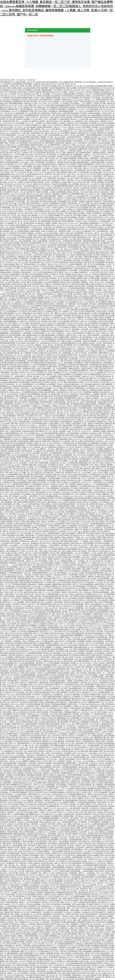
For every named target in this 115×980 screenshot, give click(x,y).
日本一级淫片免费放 (84, 160)
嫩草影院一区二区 (38, 215)
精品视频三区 (29, 533)
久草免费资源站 (14, 151)
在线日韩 (48, 194)
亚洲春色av (63, 390)
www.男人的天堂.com (7, 123)
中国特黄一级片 (92, 190)
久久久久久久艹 (87, 431)
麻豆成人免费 (103, 812)
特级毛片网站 (99, 871)
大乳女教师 (103, 257)
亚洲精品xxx (84, 494)
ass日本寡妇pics (22, 351)
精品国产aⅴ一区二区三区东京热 (27, 614)
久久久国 (54, 738)
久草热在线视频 (62, 172)
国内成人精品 (68, 661)
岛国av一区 (70, 908)
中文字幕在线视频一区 (40, 333)
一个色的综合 (69, 791)
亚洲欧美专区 (72, 785)
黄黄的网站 (92, 673)
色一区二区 (61, 963)
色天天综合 (83, 834)
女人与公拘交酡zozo (89, 761)
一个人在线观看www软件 (68, 176)
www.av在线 (99, 582)
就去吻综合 (74, 394)
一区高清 (72, 787)
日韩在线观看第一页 (68, 349)
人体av (55, 569)
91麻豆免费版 (102, 402)
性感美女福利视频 (39, 590)
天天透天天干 (25, 926)
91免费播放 (60, 335)
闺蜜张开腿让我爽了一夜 (39, 145)
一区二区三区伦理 (38, 355)
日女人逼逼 (24, 500)
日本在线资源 (24, 739)
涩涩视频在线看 (80, 170)
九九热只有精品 (21, 480)
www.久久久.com (83, 109)
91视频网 (14, 459)
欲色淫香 (71, 388)
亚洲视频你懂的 (60, 139)
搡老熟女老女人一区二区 (53, 500)
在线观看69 (8, 641)
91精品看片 (39, 178)
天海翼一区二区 (54, 561)
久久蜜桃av (64, 92)
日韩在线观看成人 (99, 641)
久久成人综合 (29, 345)
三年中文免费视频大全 (42, 467)
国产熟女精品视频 (79, 586)
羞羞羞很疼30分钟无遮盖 (68, 408)
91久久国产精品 (66, 441)
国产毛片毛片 (77, 125)
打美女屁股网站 (25, 406)
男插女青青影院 (21, 869)
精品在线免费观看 (25, 241)
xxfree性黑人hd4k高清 (69, 565)
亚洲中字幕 (28, 420)
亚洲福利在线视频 (79, 757)
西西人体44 (95, 325)
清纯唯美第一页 (41, 663)
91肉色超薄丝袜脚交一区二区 (103, 714)
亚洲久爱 (64, 170)
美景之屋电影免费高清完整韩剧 (18, 367)
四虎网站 (55, 223)
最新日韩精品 (83, 475)
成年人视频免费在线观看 (11, 353)
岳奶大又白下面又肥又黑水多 (34, 284)
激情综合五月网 (50, 412)
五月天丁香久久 (65, 671)
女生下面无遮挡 (13, 394)
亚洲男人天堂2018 (42, 879)
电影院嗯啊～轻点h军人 (76, 820)
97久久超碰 (60, 484)
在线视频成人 (59, 694)
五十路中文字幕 (16, 90)
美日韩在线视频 (73, 245)
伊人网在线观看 (77, 374)
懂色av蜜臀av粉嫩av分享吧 (85, 284)
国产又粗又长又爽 (32, 155)
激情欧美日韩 (100, 298)
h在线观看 (67, 316)
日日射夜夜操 (71, 378)
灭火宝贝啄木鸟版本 (71, 410)
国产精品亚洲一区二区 (102, 131)
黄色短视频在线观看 (63, 755)
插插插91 (32, 549)
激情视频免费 (102, 787)
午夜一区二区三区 (63, 412)
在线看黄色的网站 (90, 139)
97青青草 (91, 294)
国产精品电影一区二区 (60, 836)
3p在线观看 (36, 453)
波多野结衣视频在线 (76, 264)
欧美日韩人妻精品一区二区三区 (93, 690)
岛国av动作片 (38, 237)
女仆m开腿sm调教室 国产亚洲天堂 (29, 204)
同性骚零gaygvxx (16, 944)
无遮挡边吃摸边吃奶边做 (41, 420)
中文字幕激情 (58, 90)
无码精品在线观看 (52, 288)
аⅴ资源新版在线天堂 (20, 520)
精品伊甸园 (24, 243)
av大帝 (9, 873)
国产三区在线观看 (41, 547)
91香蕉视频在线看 (46, 198)
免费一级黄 (77, 920)
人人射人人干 (66, 577)
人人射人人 (8, 677)
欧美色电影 (63, 229)
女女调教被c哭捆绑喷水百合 (105, 449)
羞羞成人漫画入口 (103, 139)
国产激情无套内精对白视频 (29, 702)
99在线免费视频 (90, 637)
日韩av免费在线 (73, 459)
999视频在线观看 (54, 628)
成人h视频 (50, 971)
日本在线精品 (12, 759)
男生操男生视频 (35, 263)
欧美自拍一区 (9, 247)
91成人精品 (7, 139)
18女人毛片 (63, 820)
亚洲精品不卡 (5, 885)
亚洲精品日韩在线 (93, 211)
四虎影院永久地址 (62, 873)
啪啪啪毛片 (13, 329)
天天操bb (43, 718)
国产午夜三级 (46, 704)
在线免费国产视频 (93, 253)
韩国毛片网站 (70, 435)
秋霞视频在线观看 (96, 390)
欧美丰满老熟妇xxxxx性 (81, 351)
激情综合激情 (105, 253)
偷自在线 (26, 741)
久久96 (19, 357)
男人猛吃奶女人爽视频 (37, 121)
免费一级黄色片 (78, 716)
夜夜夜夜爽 (74, 310)
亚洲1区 (83, 773)
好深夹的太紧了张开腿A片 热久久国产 (68, 810)
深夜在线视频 (18, 845)
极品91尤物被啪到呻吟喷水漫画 (82, 255)
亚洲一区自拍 (102, 198)
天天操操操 (75, 488)
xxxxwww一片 (107, 969)
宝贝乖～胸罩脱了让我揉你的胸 (70, 423)
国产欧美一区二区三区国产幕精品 (12, 802)
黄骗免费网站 (55, 818)
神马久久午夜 (79, 685)
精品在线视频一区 (85, 461)
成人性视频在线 (98, 785)
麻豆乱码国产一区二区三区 (29, 749)
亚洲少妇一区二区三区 (92, 679)
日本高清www (100, 441)
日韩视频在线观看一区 (51, 229)
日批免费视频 (93, 353)
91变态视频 (16, 272)
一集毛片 (4, 869)
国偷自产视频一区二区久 (25, 447)
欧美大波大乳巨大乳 (33, 657)
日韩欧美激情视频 (53, 671)
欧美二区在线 (9, 828)
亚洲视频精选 (7, 102)
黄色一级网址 (43, 873)
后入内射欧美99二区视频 (101, 671)
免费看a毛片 (85, 755)
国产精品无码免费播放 (13, 335)
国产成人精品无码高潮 (62, 535)
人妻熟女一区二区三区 (77, 92)
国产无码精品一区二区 (25, 288)
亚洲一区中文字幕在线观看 (36, 374)
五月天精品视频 (103, 559)
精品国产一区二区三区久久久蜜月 (41, 965)
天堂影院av (104, 806)
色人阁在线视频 (19, 113)
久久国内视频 (80, 847)
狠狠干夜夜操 (80, 219)
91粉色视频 (54, 427)
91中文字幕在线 (81, 266)
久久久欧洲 (95, 571)
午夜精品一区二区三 (59, 406)
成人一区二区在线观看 (21, 726)
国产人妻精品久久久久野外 (103, 178)
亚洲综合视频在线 (55, 679)
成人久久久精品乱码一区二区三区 (12, 164)
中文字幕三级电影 (82, 304)
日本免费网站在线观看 (31, 115)
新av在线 (34, 323)
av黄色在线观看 (107, 225)
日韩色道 (65, 916)
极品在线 (79, 626)
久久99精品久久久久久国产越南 (24, 160)
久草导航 (99, 343)
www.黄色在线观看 (38, 898)
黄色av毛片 (69, 677)
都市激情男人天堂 (12, 588)
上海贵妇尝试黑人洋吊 (64, 370)
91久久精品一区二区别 (93, 194)
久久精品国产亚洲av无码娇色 (11, 543)
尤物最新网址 (82, 926)
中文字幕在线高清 (97, 755)
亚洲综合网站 (65, 119)
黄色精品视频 (40, 162)
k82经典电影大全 (42, 755)
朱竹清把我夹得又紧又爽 (33, 459)
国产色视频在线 (104, 323)
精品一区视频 (91, 757)
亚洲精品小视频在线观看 (96, 926)
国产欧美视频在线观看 (29, 934)
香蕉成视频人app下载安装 (13, 946)
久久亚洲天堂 (18, 186)
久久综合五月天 (38, 690)
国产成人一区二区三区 (102, 111)
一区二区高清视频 (65, 569)
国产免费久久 (88, 857)
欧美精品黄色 (62, 380)
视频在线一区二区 (107, 121)
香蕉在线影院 (110, 871)
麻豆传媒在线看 (98, 529)
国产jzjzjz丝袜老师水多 (80, 520)
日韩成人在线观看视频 (24, 506)
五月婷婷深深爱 (6, 245)
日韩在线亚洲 (98, 482)
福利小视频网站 (27, 166)
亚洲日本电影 (20, 390)
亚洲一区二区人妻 (25, 206)
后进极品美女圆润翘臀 (72, 235)
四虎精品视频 (27, 357)
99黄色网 (39, 390)
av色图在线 (106, 628)
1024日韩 (80, 512)
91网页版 (12, 143)
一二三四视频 (83, 541)
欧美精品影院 (106, 789)
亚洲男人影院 (25, 673)
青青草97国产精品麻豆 (80, 386)
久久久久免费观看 (64, 620)
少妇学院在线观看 (19, 677)
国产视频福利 (79, 233)
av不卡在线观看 (19, 602)
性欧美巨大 (28, 708)
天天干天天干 (101, 734)
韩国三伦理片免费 (59, 180)
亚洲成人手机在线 (73, 192)
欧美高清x (4, 451)
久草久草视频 (107, 455)
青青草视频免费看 (101, 86)
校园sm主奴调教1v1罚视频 (82, 213)
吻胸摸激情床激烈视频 (40, 567)
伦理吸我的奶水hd (80, 253)
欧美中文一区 (34, 455)
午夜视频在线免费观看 (46, 325)
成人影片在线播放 (10, 317)
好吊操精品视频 (74, 518)
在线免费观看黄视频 (49, 506)
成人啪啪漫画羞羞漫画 (46, 235)
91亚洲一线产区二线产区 (76, 323)
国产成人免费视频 (105, 143)
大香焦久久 (87, 155)
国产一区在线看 (14, 500)
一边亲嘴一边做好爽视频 (57, 192)
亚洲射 (21, 628)
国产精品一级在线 (16, 930)
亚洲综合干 (73, 736)
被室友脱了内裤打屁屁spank (80, 133)
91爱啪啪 (23, 849)
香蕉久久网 (57, 600)
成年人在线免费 (14, 469)
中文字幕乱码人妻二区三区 (43, 588)
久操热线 (7, 881)
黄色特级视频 (84, 223)
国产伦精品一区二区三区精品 (97, 973)
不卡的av (66, 710)
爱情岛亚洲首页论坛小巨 (51, 92)
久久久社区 (17, 437)
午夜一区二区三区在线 (18, 172)
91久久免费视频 (84, 412)
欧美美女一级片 (39, 753)
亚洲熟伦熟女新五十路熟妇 (106, 306)
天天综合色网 (52, 245)
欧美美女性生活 (17, 284)
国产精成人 (29, 331)
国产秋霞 (96, 255)
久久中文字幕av (31, 135)
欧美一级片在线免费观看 (18, 787)
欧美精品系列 (22, 959)
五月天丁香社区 (109, 294)
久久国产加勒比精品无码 (9, 296)
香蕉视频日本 (31, 304)
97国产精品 (5, 341)
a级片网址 (64, 951)
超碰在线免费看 (64, 844)
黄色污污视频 (103, 473)
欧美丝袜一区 (51, 946)
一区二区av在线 (11, 237)
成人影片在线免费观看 (55, 881)
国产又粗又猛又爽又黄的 (32, 908)
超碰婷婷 (80, 484)
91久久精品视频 (79, 653)
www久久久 (15, 111)
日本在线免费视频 (103, 579)
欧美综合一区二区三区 (68, 347)
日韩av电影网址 (41, 492)
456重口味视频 (54, 423)
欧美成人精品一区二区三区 (82, 274)
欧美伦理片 (78, 869)
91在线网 (26, 198)
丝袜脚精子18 (95, 796)
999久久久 (25, 969)
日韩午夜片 (31, 200)
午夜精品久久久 (45, 249)
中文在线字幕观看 (54, 526)
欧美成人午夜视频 (20, 714)
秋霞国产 (74, 918)
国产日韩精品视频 (36, 274)
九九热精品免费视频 (85, 785)
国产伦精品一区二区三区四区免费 (66, 879)
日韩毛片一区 (47, 386)
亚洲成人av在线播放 (104, 174)
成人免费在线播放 (66, 455)
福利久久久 (106, 333)
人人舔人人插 (23, 106)
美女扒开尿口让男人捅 (82, 186)
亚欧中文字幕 (29, 594)
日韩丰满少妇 (52, 247)
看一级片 (13, 647)
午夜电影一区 (94, 763)
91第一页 (37, 213)
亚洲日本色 (34, 221)
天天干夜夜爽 (43, 555)
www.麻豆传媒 (83, 119)
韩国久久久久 (51, 259)
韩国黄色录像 (13, 628)
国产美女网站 (66, 457)
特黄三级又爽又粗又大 (92, 121)
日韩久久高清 (76, 755)
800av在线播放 (72, 948)
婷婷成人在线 (84, 961)
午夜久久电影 (78, 168)
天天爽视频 (90, 286)
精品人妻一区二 (31, 294)
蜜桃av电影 (33, 465)
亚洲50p (51, 345)
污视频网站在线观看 (99, 153)
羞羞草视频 (110, 186)
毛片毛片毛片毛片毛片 (46, 728)
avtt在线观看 (15, 406)
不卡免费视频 (71, 304)
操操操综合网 (78, 963)
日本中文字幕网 (69, 514)
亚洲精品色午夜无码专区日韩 (41, 543)
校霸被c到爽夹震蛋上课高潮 (62, 584)
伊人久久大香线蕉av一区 (92, 141)
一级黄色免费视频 (57, 851)
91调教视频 (101, 404)
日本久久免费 (80, 881)
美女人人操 (36, 164)
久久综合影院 (41, 367)
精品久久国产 (109, 836)
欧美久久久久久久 (28, 437)
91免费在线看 (81, 533)
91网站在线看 (15, 327)
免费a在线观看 (71, 973)
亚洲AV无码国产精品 (94, 170)
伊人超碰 (111, 647)
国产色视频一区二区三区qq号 (66, 290)
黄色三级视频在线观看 (30, 335)
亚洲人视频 (30, 577)
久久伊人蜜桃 (27, 606)
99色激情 (103, 431)
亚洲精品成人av (35, 433)
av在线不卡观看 (34, 647)
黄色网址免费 (94, 109)
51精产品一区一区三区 (94, 145)
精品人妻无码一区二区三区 (52, 261)
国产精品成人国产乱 (108, 196)
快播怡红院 (71, 153)
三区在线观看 (107, 170)
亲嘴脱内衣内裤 (22, 319)
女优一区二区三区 (66, 168)
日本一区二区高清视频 (8, 467)
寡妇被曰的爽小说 (67, 749)
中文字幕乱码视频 (72, 433)
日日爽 (91, 370)
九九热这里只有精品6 (47, 266)
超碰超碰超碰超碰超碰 (40, 573)
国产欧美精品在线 (37, 217)
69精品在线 (30, 706)
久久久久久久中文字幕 (18, 194)
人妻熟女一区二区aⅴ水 (32, 461)
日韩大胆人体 (20, 571)
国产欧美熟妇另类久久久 (62, 255)
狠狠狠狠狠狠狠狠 (23, 457)
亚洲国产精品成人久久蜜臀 (88, 314)
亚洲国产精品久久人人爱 (104, 488)
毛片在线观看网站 (107, 716)
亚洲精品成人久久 (70, 251)
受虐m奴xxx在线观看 (92, 92)
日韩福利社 (94, 351)
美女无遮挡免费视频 (81, 516)
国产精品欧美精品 (68, 96)
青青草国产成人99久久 (73, 473)
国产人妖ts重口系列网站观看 (85, 916)
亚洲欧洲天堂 (10, 249)
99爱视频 (103, 683)
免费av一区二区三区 (10, 182)
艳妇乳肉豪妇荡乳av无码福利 (72, 292)
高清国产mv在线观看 (61, 563)
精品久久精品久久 (106, 463)
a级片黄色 (27, 102)
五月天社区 (99, 294)
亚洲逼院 (13, 292)
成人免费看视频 (94, 443)
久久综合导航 (13, 131)
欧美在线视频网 (89, 543)
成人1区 (17, 290)
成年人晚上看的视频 (33, 257)
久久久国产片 (17, 453)
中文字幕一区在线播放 (77, 135)
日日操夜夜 (38, 512)
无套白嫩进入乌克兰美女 (19, 100)
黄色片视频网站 (32, 626)
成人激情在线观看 (83, 771)
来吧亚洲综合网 (71, 276)
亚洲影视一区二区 (41, 345)
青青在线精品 (91, 422)
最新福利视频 (68, 647)
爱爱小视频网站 (38, 408)
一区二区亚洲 (82, 355)
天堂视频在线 (53, 111)
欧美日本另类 (33, 100)
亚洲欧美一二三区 (17, 278)
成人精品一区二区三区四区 (57, 137)
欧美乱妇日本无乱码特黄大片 (20, 651)
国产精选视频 (52, 620)
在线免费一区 (46, 394)
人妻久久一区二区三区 (82, 308)
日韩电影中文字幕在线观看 (40, 414)
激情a (21, 826)
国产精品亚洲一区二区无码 (81, 316)
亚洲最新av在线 (20, 657)
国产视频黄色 (53, 844)
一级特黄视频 (96, 957)
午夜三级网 (79, 928)
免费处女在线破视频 (64, 520)
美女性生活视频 (12, 259)
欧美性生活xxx (8, 155)
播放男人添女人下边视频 (25, 467)
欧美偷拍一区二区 (27, 151)
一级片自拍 (10, 498)
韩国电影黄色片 (83, 237)
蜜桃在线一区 (35, 398)
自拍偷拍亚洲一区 (34, 319)
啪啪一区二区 (68, 757)
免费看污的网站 (35, 231)
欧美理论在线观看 (63, 673)
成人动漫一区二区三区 (24, 188)
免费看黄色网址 (71, 763)
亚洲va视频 (52, 157)
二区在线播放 (81, 567)
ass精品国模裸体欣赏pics (63, 590)
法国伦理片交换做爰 (84, 325)
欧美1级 (33, 673)
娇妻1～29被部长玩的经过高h (59, 618)
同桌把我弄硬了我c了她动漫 (40, 133)
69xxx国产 (52, 614)
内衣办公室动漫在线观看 (32, 490)
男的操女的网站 (53, 781)
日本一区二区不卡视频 (22, 125)
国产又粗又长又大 (87, 178)
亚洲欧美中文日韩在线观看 (100, 188)
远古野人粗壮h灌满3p (22, 349)
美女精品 (93, 133)
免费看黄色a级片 (13, 109)
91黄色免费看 (9, 777)
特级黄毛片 (72, 859)
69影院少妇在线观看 (44, 96)
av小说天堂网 (26, 528)
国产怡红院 (64, 840)
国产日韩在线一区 (101, 635)
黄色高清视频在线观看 (13, 559)
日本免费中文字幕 (70, 753)
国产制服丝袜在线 (83, 365)
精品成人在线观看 (104, 190)
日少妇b (47, 182)
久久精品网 (43, 824)
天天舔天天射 (95, 243)
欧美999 (69, 634)
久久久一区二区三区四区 (67, 626)
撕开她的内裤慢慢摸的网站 (80, 162)
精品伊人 (71, 219)
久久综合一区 (13, 425)
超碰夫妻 (70, 579)
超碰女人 (34, 425)
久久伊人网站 (24, 162)
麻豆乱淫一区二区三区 (39, 781)
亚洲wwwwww (107, 374)
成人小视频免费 (26, 353)
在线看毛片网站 (83, 158)
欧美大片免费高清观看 (82, 345)
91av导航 (81, 836)
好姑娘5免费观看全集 (12, 433)
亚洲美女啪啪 (33, 959)
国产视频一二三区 (54, 522)
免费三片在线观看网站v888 (9, 718)
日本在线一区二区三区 (102, 164)
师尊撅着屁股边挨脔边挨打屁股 (67, 893)
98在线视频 (85, 261)
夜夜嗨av (56, 390)
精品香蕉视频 (83, 893)
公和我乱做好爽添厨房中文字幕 (71, 343)
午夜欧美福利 (89, 602)
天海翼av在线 (80, 667)
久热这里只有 (94, 808)
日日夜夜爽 (76, 779)
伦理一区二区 (10, 180)
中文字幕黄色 (86, 696)
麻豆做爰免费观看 (18, 478)
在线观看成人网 (18, 679)
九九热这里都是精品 (78, 333)
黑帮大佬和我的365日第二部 (66, 720)
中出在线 (4, 851)
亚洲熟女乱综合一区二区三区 (88, 645)
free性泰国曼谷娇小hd (29, 559)
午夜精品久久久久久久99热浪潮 (56, 355)
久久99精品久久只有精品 (51, 168)
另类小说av (4, 323)
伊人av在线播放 (26, 327)
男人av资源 (65, 215)
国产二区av (57, 253)
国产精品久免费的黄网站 (105, 783)
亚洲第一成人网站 (26, 86)
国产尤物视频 (72, 783)
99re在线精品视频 (28, 547)
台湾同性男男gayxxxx (91, 300)
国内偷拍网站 (10, 476)
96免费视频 (90, 651)
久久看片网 (13, 133)
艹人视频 (71, 257)
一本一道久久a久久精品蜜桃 (84, 111)
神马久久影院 (86, 838)
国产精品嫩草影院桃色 (24, 141)
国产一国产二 (73, 836)
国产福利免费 (54, 957)
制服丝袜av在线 (8, 286)
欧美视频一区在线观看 (36, 893)
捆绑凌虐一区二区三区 (54, 286)
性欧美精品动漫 (86, 769)
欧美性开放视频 (23, 441)
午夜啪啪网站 (50, 598)
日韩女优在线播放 (28, 842)
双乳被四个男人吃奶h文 (12, 276)
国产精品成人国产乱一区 (16, 294)
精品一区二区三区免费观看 (32, 168)
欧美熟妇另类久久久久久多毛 (11, 745)
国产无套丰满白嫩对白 (104, 427)
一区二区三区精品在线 (51, 233)
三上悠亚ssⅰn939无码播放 (104, 916)
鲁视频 (31, 486)
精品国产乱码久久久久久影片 (60, 924)
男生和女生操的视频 (11, 582)
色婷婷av (68, 779)
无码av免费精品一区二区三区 (98, 327)
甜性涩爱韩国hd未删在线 (34, 196)
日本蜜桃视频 (73, 359)
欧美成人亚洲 (43, 465)
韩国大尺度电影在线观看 (91, 247)
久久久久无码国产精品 (102, 887)
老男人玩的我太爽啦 (76, 469)
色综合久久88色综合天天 (77, 594)
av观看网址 (89, 437)
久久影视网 (89, 319)
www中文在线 (42, 245)
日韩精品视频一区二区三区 (9, 704)
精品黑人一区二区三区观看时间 (24, 192)
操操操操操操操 (28, 98)
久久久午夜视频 (92, 245)
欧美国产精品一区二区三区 (60, 394)
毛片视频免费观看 (56, 453)
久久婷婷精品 (93, 321)
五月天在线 (66, 855)
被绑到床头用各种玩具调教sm (31, 190)
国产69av (111, 257)
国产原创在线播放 (71, 217)
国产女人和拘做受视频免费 (12, 796)
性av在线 (37, 743)
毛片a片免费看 (26, 494)
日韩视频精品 (56, 182)
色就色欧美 (9, 157)
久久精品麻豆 (38, 451)
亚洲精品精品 (65, 663)
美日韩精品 (90, 612)
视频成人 (89, 104)
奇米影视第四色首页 (28, 176)
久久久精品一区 (103, 875)
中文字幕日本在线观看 (71, 900)
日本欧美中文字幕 (72, 123)
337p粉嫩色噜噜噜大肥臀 (14, 475)
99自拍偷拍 (15, 372)
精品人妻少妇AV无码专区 (14, 634)
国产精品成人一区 (63, 178)
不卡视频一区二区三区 (53, 577)
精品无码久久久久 (21, 235)
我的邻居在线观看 (71, 832)
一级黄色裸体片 (9, 594)
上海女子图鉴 (39, 577)
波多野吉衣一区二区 (66, 531)
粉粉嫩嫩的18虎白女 (13, 734)
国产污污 (46, 486)
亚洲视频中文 (33, 906)
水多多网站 (52, 520)
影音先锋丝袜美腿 (23, 471)
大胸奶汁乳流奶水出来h (21, 308)
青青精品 (110, 104)
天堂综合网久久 (98, 259)
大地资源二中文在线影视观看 (24, 302)
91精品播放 (29, 942)
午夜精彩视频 (27, 369)
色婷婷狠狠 (76, 329)
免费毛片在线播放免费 (99, 781)
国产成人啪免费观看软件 (39, 844)
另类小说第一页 (109, 596)
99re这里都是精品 (83, 251)
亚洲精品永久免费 (87, 779)
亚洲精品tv (81, 276)
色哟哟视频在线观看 (16, 104)
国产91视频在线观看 (9, 135)
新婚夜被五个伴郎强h (54, 565)
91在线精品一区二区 (52, 388)
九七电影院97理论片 (83, 628)
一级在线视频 (48, 569)
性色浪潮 (57, 396)
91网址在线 (28, 104)
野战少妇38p (29, 753)
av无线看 (33, 367)
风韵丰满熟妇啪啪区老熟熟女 (38, 618)
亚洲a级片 (11, 824)
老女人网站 (16, 622)
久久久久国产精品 (104, 296)
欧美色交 (111, 732)
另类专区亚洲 (41, 969)
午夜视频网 (55, 194)
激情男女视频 (17, 386)
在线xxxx (76, 296)
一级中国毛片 (24, 388)
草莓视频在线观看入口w (54, 496)
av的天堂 (89, 347)
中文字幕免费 (102, 512)
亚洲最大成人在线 (38, 602)
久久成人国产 (74, 461)
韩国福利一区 (26, 359)
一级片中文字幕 (97, 239)
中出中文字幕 (91, 174)
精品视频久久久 (65, 967)
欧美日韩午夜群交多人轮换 (90, 102)
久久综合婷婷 (10, 537)
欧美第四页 (107, 390)
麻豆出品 (110, 162)
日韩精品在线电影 (6, 117)
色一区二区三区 (66, 329)
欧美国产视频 (31, 677)
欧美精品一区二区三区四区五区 (21, 94)
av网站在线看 (94, 706)
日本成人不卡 (92, 639)
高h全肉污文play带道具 (39, 247)
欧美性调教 (20, 753)
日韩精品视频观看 (58, 867)
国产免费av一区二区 (20, 504)
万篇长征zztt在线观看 (23, 137)
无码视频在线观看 (99, 347)
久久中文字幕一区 (47, 186)
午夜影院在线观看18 (55, 900)
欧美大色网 (64, 628)
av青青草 (4, 535)
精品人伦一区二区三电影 (35, 194)
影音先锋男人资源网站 (39, 137)
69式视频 (95, 127)
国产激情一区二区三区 (99, 137)
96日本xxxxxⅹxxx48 (95, 355)
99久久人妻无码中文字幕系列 (101, 649)
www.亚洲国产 (42, 264)
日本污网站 (68, 213)
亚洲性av (44, 522)
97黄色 (51, 361)
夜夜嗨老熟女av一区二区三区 (100, 223)
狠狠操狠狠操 (18, 102)
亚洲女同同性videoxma (107, 706)
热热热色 (60, 622)
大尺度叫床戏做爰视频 (40, 365)
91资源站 (67, 384)
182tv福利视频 (89, 86)
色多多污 (46, 792)
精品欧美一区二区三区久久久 (25, 435)
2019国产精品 (34, 308)
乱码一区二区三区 (76, 392)
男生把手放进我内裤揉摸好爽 (14, 561)
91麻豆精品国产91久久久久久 (103, 614)
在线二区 (21, 459)
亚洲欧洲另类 (28, 158)
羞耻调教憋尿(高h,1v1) (25, 743)
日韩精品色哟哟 (57, 543)
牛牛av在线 (21, 135)
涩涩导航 (33, 969)
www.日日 (10, 235)
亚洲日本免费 (30, 390)
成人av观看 (63, 898)
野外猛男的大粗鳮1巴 (94, 455)
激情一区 (61, 86)
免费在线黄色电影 (69, 94)
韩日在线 (3, 873)
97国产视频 (111, 673)
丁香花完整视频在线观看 (94, 135)
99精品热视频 (70, 741)
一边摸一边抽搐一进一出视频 (71, 210)
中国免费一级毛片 (35, 761)
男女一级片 (75, 494)
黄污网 (98, 302)
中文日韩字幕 (63, 539)
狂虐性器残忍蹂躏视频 (50, 268)
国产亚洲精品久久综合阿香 (31, 90)
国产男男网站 (75, 596)
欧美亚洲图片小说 (108, 115)
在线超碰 (89, 653)
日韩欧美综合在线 (101, 749)
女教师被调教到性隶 (75, 247)
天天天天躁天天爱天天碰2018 (90, 192)
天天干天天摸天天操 (23, 932)
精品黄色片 (54, 708)
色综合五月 (10, 412)
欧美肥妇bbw (58, 588)
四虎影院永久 (95, 588)
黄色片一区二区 (67, 253)
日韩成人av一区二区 (17, 732)
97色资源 (79, 182)
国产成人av (17, 522)
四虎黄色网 (7, 700)
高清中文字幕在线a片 (24, 365)
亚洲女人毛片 (47, 149)
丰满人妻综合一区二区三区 (95, 535)
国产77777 (63, 624)
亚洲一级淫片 (44, 117)
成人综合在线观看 (17, 955)
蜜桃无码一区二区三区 (90, 759)
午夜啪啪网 (24, 885)
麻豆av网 (80, 967)
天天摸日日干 (71, 726)
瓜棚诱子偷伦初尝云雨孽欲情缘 (40, 441)
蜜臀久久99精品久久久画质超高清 (66, 314)
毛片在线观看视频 (6, 129)
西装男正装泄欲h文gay (107, 166)
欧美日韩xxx (26, 208)
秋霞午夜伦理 (41, 565)
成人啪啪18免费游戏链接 (47, 335)
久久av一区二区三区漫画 (23, 255)
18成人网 (55, 176)
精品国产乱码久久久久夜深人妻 (83, 582)
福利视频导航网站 (71, 398)
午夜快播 (62, 123)
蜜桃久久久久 (100, 928)
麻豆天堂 (18, 153)
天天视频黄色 (108, 791)
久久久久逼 (82, 410)
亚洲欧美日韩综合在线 (64, 716)
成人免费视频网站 (68, 471)
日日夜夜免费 (84, 339)
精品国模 (98, 349)
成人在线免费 (44, 936)
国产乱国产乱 (77, 700)
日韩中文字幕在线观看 (86, 131)
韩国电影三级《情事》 (34, 292)
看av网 (6, 647)
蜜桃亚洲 (7, 912)
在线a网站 (100, 632)
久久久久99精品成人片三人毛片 (86, 692)
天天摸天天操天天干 (85, 176)
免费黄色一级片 (52, 374)
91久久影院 (66, 478)
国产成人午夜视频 (58, 302)
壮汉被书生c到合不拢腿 (81, 243)
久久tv (84, 745)
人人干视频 (98, 861)
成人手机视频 (62, 476)
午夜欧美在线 (103, 881)
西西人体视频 (106, 184)
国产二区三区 (28, 184)
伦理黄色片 (51, 651)
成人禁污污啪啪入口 (41, 109)
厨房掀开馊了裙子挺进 (56, 213)
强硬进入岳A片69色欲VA (42, 184)
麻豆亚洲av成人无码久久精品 (32, 261)
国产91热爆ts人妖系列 (64, 341)
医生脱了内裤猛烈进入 (13, 325)
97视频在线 (59, 251)
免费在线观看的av (13, 681)
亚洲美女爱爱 (5, 541)
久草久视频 (85, 329)
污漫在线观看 (108, 239)
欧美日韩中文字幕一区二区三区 (97, 567)
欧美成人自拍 (87, 792)
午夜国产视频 (56, 934)
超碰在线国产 (34, 198)
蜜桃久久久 (14, 241)
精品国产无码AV (53, 206)
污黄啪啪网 (27, 946)
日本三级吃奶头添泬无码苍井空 (92, 630)
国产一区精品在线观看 (13, 431)
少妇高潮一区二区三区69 (72, 90)
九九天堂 (59, 147)
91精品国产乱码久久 (55, 241)
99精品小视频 (85, 518)
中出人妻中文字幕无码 (30, 325)
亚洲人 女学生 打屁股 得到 (98, 747)
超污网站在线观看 (81, 443)
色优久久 (71, 170)
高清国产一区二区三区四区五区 (78, 196)
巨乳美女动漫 (40, 437)
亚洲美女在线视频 (20, 129)
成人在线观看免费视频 (15, 887)
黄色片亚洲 (69, 614)
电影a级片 (70, 308)
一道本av (67, 465)
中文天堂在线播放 (10, 288)
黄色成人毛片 (85, 184)
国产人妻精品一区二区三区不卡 (72, 679)
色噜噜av (21, 936)
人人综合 (104, 732)
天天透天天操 (7, 679)
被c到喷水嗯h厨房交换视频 (93, 963)
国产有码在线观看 (91, 323)
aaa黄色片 (64, 526)
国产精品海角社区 (76, 738)
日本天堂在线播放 (57, 912)
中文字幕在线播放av (14, 166)
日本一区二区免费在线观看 (20, 145)
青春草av (61, 208)
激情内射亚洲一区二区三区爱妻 (79, 204)
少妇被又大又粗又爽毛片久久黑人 (98, 217)
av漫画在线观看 (101, 877)
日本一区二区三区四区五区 (52, 443)
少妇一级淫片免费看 (59, 115)
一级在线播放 (103, 215)
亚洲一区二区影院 (15, 380)
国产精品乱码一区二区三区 (20, 912)
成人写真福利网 (107, 838)
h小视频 (103, 151)
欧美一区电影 (75, 178)
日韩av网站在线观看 (23, 298)
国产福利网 (64, 541)
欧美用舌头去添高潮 (73, 400)
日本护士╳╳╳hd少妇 (10, 565)
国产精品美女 (10, 875)
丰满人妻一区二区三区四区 (95, 359)
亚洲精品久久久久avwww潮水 (70, 206)
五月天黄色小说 (55, 420)
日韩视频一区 (61, 157)
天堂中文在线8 (66, 559)
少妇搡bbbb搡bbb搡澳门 (98, 162)
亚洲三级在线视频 (10, 867)
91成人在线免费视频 (94, 115)
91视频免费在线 (44, 683)
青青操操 (71, 480)
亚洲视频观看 (94, 365)
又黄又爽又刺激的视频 (71, 113)
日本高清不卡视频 (61, 557)
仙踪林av (34, 147)
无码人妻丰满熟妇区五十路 (76, 885)
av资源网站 (52, 963)
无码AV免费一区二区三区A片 (62, 188)
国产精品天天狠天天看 (49, 321)
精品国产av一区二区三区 (42, 270)
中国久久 (97, 225)
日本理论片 (23, 900)
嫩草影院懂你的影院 (7, 490)
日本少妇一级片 (96, 661)
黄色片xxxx (46, 920)
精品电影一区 (104, 102)
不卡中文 (46, 119)
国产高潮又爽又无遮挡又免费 (34, 475)
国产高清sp (71, 266)
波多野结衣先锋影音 (49, 720)
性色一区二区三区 (18, 174)
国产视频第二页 (95, 123)
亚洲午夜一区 (7, 845)
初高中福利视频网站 (102, 612)
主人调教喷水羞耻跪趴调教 (100, 824)
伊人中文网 (42, 102)
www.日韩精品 (33, 865)
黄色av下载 (32, 347)
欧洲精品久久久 (68, 312)
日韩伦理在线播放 (73, 683)
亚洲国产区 (26, 217)
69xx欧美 (9, 263)
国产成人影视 (67, 147)
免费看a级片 (106, 494)
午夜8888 (16, 388)
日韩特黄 (62, 508)
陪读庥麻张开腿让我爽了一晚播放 (61, 681)
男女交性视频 (99, 286)
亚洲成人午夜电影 (108, 312)
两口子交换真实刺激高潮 (44, 337)
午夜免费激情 (87, 392)
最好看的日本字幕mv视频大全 (96, 147)
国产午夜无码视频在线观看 (81, 106)
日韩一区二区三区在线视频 (95, 643)
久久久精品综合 (103, 341)
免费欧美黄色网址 (52, 518)
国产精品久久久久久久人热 (21, 429)
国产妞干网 (94, 382)
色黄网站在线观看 (22, 529)
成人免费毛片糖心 (108, 98)
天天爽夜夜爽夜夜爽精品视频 (78, 463)
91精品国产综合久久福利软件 (42, 575)
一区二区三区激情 (59, 276)
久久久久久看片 (9, 137)
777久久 (70, 920)
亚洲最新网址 (78, 155)
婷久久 (57, 635)
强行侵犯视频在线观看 (40, 423)
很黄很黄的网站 (88, 887)
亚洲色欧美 (107, 755)
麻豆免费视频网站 (107, 459)
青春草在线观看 (13, 832)
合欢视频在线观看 (54, 145)
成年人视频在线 (105, 211)
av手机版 (12, 298)
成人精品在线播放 (30, 88)
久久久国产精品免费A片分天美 (29, 239)
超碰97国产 (86, 940)
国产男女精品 (80, 979)
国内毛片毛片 (39, 608)
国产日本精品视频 (74, 282)
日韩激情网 (76, 696)
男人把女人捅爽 (34, 529)
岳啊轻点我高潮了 (87, 369)
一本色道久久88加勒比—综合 (97, 290)
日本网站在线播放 (94, 113)
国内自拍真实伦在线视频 (44, 200)
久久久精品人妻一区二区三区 (19, 221)
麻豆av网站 (10, 473)
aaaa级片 (101, 675)
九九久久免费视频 (13, 612)
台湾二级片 (78, 531)
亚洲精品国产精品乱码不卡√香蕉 (64, 284)
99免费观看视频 (77, 857)
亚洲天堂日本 (52, 380)
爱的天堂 (6, 531)
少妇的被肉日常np (62, 392)
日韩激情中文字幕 (67, 545)
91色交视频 (33, 259)
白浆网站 (44, 257)
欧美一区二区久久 (10, 96)
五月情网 (29, 514)
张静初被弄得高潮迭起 (102, 898)
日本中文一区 (64, 288)
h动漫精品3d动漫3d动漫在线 (88, 902)
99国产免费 (48, 408)
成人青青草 (39, 940)
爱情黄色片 (98, 202)
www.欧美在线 (20, 755)
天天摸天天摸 (48, 655)
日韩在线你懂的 (69, 881)
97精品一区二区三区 (16, 341)
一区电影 (31, 463)
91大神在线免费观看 (35, 738)
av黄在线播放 (107, 363)
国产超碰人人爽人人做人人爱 (102, 268)
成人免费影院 (93, 143)
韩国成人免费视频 (107, 465)
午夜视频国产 (46, 406)
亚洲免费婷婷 (95, 308)
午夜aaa (91, 119)
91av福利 (44, 433)
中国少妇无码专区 (41, 157)
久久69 (33, 926)
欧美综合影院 (73, 645)
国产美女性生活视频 (101, 437)
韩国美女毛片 (48, 316)
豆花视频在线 (72, 109)
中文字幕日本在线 (108, 661)
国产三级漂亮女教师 (79, 904)
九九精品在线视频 (43, 675)
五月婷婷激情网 (84, 172)
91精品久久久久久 (41, 533)
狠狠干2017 (103, 351)
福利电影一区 (78, 694)
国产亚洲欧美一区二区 (48, 887)
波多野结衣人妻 (35, 321)
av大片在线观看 (109, 469)
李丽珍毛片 (105, 141)
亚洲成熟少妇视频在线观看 (93, 117)
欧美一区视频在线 (84, 571)
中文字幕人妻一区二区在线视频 (73, 606)
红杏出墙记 (86, 557)
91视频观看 (64, 194)
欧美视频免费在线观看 (43, 302)
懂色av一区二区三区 (74, 555)
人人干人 (48, 296)
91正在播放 (38, 233)
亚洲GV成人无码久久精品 (39, 111)
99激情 (17, 396)
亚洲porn (40, 135)
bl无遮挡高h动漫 (16, 637)
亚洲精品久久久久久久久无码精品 (65, 372)
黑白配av (35, 280)
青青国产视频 (101, 537)
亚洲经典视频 (62, 245)
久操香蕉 (100, 553)
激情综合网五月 (6, 308)
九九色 (89, 467)
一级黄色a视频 (75, 910)
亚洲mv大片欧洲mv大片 (49, 231)
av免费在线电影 (61, 926)
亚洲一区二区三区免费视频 (60, 133)
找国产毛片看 (50, 700)
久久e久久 (18, 314)
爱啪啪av (27, 278)
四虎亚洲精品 (57, 437)
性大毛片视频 (21, 343)
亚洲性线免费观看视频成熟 (95, 618)
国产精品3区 (83, 143)
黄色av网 (12, 529)
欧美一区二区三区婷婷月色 (90, 235)
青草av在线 (35, 249)
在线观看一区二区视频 (65, 294)
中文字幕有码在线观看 (53, 215)
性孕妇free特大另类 (87, 400)
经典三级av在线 (37, 429)
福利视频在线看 (24, 422)
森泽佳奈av (85, 810)
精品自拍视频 (69, 847)
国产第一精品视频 (59, 431)
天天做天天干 (66, 145)
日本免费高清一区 (107, 486)
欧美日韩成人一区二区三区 (13, 355)
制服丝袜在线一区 (77, 384)
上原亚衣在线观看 (93, 335)
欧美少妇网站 (77, 569)
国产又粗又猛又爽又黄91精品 (32, 661)
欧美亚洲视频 (98, 408)
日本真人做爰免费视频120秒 (47, 339)
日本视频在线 (64, 469)
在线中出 (21, 339)
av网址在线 (32, 924)
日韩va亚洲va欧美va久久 (46, 147)
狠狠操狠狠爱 (92, 266)
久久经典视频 (15, 600)
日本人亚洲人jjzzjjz (55, 551)
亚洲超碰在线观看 (28, 431)
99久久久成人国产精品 (41, 131)
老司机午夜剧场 (16, 547)
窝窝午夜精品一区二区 (87, 488)
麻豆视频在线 (32, 584)
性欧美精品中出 (51, 162)
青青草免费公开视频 (26, 588)
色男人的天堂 (60, 641)
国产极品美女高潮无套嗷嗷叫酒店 (99, 500)
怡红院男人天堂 (21, 738)
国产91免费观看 (31, 639)
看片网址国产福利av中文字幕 (95, 107)
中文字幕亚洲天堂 (54, 349)
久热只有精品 (96, 98)
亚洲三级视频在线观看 (57, 745)
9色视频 (58, 210)
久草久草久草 (108, 435)
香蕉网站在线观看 (88, 210)
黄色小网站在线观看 (34, 129)
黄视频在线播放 (88, 659)
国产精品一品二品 (108, 349)
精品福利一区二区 (56, 278)
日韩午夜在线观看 (31, 339)
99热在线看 (29, 975)
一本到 (68, 333)
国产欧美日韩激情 (41, 842)
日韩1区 (56, 337)
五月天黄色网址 (62, 734)
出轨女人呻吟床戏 (31, 478)
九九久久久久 (55, 131)
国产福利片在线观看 (35, 92)
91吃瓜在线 (83, 683)
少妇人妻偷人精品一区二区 (99, 172)
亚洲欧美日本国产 (6, 508)
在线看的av (20, 210)
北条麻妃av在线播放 (44, 584)
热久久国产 (64, 688)
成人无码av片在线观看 (98, 204)
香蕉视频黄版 (28, 219)
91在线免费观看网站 (10, 321)
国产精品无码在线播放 (49, 86)
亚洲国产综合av (102, 422)
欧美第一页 (61, 812)
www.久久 (69, 649)
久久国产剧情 (77, 590)
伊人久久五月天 (93, 683)
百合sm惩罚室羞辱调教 (89, 610)
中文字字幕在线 (88, 225)
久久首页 (13, 215)
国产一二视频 (59, 361)
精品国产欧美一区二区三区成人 (73, 100)
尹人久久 (36, 141)
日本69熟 (44, 213)
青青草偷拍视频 (44, 724)
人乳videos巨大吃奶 (52, 875)
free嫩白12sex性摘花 (92, 398)
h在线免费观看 (57, 296)
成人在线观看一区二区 (93, 514)
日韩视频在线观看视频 (42, 669)
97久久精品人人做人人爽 (36, 518)
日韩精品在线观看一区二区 (18, 610)
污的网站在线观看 (59, 402)
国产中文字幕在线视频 (38, 153)
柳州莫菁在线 (51, 153)
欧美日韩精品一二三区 (78, 104)
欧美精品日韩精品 (63, 506)
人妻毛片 (12, 761)
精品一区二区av (54, 567)
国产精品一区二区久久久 (69, 319)
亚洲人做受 (82, 88)
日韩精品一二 (61, 196)
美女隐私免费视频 (18, 916)
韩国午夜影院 (62, 323)
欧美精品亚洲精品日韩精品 (46, 304)
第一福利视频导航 (6, 526)
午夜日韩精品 (10, 614)
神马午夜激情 (38, 314)
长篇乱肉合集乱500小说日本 (49, 343)
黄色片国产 (53, 365)
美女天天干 (35, 951)
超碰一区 (41, 598)
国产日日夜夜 (50, 158)
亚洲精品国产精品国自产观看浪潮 (93, 959)
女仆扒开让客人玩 (9, 210)
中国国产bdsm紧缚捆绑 (14, 820)
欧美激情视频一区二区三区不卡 (96, 288)
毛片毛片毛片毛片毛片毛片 (27, 96)
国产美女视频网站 (38, 210)
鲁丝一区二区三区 (99, 439)
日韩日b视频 (71, 826)
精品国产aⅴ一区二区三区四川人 (95, 447)
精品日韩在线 (62, 247)
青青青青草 (41, 757)
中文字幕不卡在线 (58, 932)
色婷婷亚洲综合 (11, 257)
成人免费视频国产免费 (98, 738)
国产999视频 (98, 370)
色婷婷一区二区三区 (79, 145)
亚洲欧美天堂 (109, 520)
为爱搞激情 (72, 365)
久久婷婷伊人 (53, 528)
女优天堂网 (91, 478)
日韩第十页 (28, 253)
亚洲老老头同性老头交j (50, 531)
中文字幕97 (71, 624)
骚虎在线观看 (73, 229)
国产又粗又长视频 (27, 812)
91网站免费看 (57, 386)
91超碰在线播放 (6, 284)
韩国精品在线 (55, 347)
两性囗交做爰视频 (88, 700)
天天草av (87, 677)
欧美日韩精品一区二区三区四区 (21, 767)
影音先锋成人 (107, 433)
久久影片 (78, 127)
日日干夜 (35, 286)
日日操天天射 (5, 215)
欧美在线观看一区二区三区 (25, 123)
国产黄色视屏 (43, 520)
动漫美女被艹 (5, 637)
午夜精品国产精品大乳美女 (18, 779)
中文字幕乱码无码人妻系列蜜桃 (74, 198)
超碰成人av (88, 259)
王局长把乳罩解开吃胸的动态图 (37, 361)
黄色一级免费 (58, 198)
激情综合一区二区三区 (8, 188)
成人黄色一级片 (49, 314)
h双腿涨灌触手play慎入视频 (19, 274)
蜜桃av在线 (73, 429)
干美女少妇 (83, 818)
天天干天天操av (57, 94)
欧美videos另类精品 (65, 243)
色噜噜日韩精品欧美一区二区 (85, 581)
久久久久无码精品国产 (107, 127)
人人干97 (55, 871)
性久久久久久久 (21, 374)
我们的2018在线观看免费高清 (100, 229)
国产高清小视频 (36, 107)
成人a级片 (78, 480)
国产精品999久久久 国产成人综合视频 (59, 351)
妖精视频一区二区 (61, 598)
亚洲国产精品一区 (106, 325)
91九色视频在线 (105, 502)
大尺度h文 (50, 718)
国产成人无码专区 (18, 967)
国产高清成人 (57, 767)
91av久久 (99, 292)
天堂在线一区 (89, 635)
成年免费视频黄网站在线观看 (64, 186)
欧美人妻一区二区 (61, 610)
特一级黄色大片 (23, 321)
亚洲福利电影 (76, 975)
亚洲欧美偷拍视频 (107, 955)
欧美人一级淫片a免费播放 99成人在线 (102, 339)
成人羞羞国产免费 (40, 783)
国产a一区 (18, 663)
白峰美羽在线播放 (90, 404)
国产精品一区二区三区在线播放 (11, 836)
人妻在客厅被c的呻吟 (60, 575)
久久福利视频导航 (105, 221)
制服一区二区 (82, 478)
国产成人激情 (55, 553)
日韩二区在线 (92, 579)
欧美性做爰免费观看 (88, 877)
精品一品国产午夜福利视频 (41, 369)
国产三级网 (76, 724)
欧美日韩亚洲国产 (43, 88)
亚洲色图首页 (92, 875)
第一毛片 (7, 484)
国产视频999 (106, 722)
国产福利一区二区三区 (70, 612)
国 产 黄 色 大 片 (39, 288)
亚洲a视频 (104, 443)
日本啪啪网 (34, 873)
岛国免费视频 (67, 386)
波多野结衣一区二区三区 (66, 447)
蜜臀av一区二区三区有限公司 (71, 522)
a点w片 (74, 967)
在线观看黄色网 (68, 616)
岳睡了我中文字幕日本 (63, 451)
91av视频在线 (85, 188)
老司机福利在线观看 (90, 869)
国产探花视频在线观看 (48, 141)
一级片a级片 (90, 349)
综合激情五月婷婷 (79, 147)
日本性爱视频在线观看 (105, 304)
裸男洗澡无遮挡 (19, 117)
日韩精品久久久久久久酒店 (74, 86)
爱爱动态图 (60, 449)
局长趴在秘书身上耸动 (74, 730)
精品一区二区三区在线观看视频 (18, 455)
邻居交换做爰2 (80, 96)
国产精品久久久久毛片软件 (51, 902)
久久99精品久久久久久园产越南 (103, 461)
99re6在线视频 (51, 384)
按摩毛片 (53, 414)
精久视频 (16, 873)
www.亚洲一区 (18, 268)
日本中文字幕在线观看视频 (45, 439)
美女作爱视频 (108, 135)
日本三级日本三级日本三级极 (97, 200)
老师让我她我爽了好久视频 (12, 369)
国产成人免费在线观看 (75, 157)
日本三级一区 (17, 208)
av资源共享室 (14, 86)
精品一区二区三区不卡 (82, 545)
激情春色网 (32, 963)
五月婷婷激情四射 (59, 741)
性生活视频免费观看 (22, 363)
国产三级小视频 (76, 215)
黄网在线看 (67, 125)
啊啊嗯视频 (53, 936)
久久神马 (105, 113)
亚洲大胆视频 (18, 771)
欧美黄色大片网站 (21, 449)
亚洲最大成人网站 (15, 451)
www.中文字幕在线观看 (42, 649)
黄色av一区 (24, 290)
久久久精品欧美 (55, 280)
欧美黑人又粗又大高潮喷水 (86, 720)
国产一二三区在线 (22, 121)
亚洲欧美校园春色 (22, 596)
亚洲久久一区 (61, 955)
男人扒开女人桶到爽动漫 (60, 263)
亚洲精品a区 (60, 435)
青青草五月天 (75, 321)
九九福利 (66, 486)
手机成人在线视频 (106, 808)
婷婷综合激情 (109, 847)
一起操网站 (39, 123)
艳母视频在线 (24, 111)
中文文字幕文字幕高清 (30, 637)
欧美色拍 (32, 712)
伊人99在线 (83, 113)
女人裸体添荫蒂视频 (11, 953)
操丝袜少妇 (41, 312)
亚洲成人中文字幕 (25, 423)
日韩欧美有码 (30, 871)
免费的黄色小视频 (24, 317)
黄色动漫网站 (7, 712)
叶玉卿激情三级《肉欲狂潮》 (29, 541)
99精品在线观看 (34, 402)
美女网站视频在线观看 (77, 288)
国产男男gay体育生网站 (17, 196)
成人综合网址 (90, 302)
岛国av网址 (105, 192)
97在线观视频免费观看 (98, 524)
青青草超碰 (80, 107)
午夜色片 (43, 857)
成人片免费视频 (28, 380)
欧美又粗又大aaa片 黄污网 (13, 184)
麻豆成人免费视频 (98, 182)
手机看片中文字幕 (100, 104)
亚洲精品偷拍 (59, 235)
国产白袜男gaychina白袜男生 (54, 791)
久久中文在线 (9, 219)
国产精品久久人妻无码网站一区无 (54, 653)
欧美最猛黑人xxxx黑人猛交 (13, 751)
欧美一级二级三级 (49, 172)
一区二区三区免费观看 (48, 341)
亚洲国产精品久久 (101, 685)
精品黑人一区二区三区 (45, 300)
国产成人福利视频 (65, 274)
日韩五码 (28, 182)
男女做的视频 (70, 950)
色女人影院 (58, 959)
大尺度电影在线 (44, 637)
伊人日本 (3, 716)
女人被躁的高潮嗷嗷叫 (78, 897)
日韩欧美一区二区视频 (64, 824)
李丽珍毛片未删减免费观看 (83, 406)
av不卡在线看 (89, 749)
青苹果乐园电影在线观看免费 (53, 696)
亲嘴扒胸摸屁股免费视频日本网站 (94, 241)
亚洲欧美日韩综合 (95, 149)
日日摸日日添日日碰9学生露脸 (96, 908)
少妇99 (32, 162)
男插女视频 (27, 771)
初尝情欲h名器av (56, 113)
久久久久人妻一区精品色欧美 (17, 516)
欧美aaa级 (11, 255)
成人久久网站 (109, 506)
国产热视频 (73, 571)
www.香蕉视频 (80, 349)
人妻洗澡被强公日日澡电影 (71, 261)
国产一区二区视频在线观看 (57, 257)
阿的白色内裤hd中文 (29, 245)
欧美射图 (34, 102)
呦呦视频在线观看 (44, 298)
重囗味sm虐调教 (68, 286)
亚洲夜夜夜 (39, 800)
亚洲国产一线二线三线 (89, 215)
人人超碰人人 (27, 820)
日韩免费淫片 (60, 304)
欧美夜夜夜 (23, 463)
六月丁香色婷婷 (90, 608)
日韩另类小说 (18, 908)
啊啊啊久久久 (86, 563)
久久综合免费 (82, 832)
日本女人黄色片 (26, 645)
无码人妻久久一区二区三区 (13, 107)
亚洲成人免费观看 (53, 329)
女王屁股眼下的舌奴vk (74, 745)
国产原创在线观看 (37, 476)
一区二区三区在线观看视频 (52, 292)
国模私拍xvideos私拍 (95, 425)
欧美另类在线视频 (51, 950)
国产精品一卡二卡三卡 (34, 172)
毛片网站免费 (48, 255)
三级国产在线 (60, 473)
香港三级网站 (81, 290)
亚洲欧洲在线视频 (46, 402)
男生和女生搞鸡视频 (34, 904)
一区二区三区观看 (94, 280)
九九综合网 (34, 349)
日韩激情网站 (94, 158)
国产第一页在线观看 (85, 429)
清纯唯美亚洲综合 (107, 724)
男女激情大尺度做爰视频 (58, 109)
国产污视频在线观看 (42, 463)
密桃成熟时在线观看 (50, 665)
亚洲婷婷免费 (9, 977)
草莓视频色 (12, 141)
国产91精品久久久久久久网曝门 (41, 581)
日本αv (3, 734)
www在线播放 (65, 104)
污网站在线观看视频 (26, 953)
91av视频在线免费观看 (59, 270)
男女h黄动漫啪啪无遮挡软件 (101, 830)
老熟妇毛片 (42, 351)
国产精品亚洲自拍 (30, 264)
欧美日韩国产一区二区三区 (13, 158)
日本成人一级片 (89, 928)
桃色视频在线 (17, 168)
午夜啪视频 (15, 484)
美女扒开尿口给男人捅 (37, 143)
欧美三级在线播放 (62, 787)
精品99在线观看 (28, 310)
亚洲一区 (101, 453)
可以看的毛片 (93, 510)
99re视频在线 (56, 96)
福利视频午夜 (101, 581)
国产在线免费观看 (99, 263)
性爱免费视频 (41, 251)
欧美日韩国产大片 (33, 343)
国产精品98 (8, 773)
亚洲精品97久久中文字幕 (34, 655)
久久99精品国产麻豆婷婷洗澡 (70, 769)
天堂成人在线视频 (53, 102)
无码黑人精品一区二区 (99, 563)
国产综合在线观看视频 (50, 219)
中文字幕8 (84, 331)
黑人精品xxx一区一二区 (41, 708)
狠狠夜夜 (27, 107)
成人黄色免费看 (91, 198)
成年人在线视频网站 (52, 688)
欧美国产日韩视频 (42, 192)
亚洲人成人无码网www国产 (87, 783)
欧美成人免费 (44, 457)
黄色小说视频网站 (96, 249)
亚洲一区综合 (46, 263)
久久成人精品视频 (66, 102)
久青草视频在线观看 (23, 476)
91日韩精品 (91, 427)
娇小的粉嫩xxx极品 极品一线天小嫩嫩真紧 (98, 384)
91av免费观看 (9, 657)
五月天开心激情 (34, 516)
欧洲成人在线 (45, 730)
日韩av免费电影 (39, 861)
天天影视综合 (84, 433)
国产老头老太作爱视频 (12, 243)
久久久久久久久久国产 (92, 420)
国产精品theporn (19, 975)
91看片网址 (51, 251)
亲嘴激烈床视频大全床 (13, 359)
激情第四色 (18, 219)
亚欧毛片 (76, 188)
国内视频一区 (69, 121)
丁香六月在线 (33, 555)
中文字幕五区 (58, 200)
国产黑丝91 (38, 486)
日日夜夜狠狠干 (98, 176)
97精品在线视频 (49, 217)
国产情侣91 (68, 361)
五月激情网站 (29, 608)
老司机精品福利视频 (76, 263)
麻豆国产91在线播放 (23, 119)
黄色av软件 (70, 233)
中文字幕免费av (20, 202)
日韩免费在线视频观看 (57, 792)
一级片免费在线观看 (26, 131)
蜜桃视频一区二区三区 (15, 223)
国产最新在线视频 (13, 853)
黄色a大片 (74, 119)
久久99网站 (72, 796)
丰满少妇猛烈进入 (61, 702)
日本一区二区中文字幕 (25, 213)
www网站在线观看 (97, 736)
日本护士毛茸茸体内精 (99, 910)
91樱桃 (86, 363)
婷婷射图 (9, 979)
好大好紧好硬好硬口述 (94, 88)
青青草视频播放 (20, 814)
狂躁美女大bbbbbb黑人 (28, 604)
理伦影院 (24, 853)
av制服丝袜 (89, 202)
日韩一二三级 (98, 708)
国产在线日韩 (22, 624)
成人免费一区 (37, 94)
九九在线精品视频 (32, 445)
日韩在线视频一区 (74, 476)
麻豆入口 (64, 645)
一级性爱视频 (105, 588)
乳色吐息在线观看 (64, 374)
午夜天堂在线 (100, 210)
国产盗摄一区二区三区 (32, 826)
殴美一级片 (4, 865)
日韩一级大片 (38, 106)
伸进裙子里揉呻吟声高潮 (42, 211)
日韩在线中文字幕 (45, 918)
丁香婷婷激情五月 (108, 541)
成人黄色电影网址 (45, 865)
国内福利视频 (102, 698)
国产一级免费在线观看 (66, 822)
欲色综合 (10, 125)
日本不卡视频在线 (13, 710)
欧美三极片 (23, 618)
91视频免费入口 (24, 398)
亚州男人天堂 (103, 245)
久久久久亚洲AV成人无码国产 (48, 469)
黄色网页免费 (89, 685)
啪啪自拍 (101, 639)
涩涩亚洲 (9, 160)
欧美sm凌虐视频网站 (39, 206)
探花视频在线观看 (98, 677)
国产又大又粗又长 (100, 168)
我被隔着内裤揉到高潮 (53, 98)
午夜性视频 (102, 869)
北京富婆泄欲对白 (37, 422)
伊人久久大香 (27, 453)
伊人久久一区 (62, 579)
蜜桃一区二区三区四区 (91, 166)
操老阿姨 (30, 443)
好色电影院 (104, 278)
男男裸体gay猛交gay (35, 641)
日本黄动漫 (29, 967)
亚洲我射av (85, 282)
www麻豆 (71, 928)
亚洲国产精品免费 (9, 121)
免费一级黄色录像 (40, 380)
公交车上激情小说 (71, 208)
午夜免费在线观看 (101, 779)
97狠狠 (53, 716)
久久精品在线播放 (11, 906)
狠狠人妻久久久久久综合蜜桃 (100, 545)
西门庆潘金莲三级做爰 (26, 233)
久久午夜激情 (54, 967)
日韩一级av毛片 (94, 463)
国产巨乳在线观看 (10, 441)
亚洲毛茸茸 (98, 791)
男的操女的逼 (12, 213)
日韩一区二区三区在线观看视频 (94, 264)
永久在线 (71, 845)
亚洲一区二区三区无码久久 (83, 616)
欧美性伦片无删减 (40, 331)
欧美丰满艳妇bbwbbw (93, 704)
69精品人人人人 (89, 484)
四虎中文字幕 (12, 920)
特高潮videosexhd (109, 370)
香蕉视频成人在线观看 (34, 775)
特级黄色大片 (65, 211)
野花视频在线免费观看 (88, 206)
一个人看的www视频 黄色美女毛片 (82, 710)
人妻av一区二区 (95, 282)
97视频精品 (87, 137)
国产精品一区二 (84, 229)
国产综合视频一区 (86, 714)
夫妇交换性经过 (42, 828)
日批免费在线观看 (16, 306)
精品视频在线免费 (94, 789)
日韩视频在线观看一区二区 (38, 243)
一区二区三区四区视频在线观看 (43, 272)
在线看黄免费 (7, 388)
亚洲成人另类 (24, 873)
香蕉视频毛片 (102, 826)
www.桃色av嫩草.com (107, 569)
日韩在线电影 (62, 845)
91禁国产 (59, 855)
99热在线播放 (5, 111)
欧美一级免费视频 (10, 300)
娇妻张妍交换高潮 (30, 643)
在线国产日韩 (15, 950)
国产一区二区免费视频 (63, 975)
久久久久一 (28, 628)
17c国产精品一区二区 (73, 180)
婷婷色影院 (103, 865)
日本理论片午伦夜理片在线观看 (82, 492)
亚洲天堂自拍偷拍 (27, 270)
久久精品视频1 (73, 270)
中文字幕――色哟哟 (7, 722)
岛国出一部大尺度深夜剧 (70, 98)
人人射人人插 (39, 412)
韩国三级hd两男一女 (51, 151)
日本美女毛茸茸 (78, 259)
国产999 (25, 549)
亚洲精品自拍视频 (26, 396)
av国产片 (97, 233)
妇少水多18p (57, 492)
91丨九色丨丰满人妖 (67, 127)
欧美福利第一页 (96, 722)
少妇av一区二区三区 (71, 547)
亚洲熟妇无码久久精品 (8, 351)
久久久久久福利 (94, 918)
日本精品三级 (98, 406)
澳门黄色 (6, 274)
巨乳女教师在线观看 (93, 533)
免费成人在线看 (6, 604)
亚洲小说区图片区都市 (59, 869)
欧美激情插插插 (109, 743)
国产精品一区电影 (9, 280)
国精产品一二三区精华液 (92, 157)
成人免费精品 (41, 449)
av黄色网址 (7, 916)
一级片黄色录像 (83, 763)
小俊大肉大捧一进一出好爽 (76, 402)
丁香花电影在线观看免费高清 (86, 802)
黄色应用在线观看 (72, 418)
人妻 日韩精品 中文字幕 (64, 861)
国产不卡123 (29, 512)
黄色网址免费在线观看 (44, 127)
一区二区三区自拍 (72, 812)
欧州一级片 (37, 219)
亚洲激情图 (43, 349)
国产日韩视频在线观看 (86, 298)
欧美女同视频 (97, 665)
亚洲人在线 (66, 492)
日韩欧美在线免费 (25, 582)
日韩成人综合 (83, 327)
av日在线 (7, 145)
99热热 (110, 747)
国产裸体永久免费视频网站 (80, 465)
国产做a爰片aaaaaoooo (69, 420)
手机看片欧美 (64, 781)
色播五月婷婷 (107, 425)
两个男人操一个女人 (89, 883)
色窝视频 (34, 298)
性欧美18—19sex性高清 (54, 765)
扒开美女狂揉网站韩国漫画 (92, 374)
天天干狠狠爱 (42, 410)
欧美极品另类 (47, 306)
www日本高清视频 (41, 679)
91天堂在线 (111, 696)
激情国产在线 (72, 355)
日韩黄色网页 (17, 178)
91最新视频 (14, 541)
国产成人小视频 (77, 441)
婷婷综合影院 (82, 973)
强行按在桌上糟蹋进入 (99, 940)
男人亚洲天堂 (102, 219)
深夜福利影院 (33, 683)
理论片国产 (39, 416)
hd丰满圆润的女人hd (107, 243)
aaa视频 (64, 182)
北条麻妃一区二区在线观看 (24, 149)
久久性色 (111, 237)
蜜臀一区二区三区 (32, 667)
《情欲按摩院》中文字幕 (37, 496)
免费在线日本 (49, 535)
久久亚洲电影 (77, 341)
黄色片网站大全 (94, 551)
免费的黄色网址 (51, 930)
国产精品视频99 (25, 382)
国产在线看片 (83, 551)
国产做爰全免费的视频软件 (70, 396)
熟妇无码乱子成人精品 (28, 710)
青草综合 (24, 865)
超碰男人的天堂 (38, 327)
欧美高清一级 (103, 522)
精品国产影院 (23, 906)
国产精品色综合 (64, 596)
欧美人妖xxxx (47, 176)
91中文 (59, 237)
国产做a (86, 502)
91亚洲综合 (108, 659)
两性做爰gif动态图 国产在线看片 (75, 190)
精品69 (3, 198)
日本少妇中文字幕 (33, 730)
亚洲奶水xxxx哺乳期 (70, 327)
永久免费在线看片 (21, 794)
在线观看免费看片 (31, 571)
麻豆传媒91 (102, 773)
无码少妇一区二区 (57, 382)
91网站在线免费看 (50, 196)
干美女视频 (46, 912)
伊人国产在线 (55, 541)
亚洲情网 (31, 867)
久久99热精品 (90, 388)
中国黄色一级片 (51, 622)
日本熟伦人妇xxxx (15, 392)
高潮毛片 (50, 359)
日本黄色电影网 (60, 325)
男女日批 (38, 777)
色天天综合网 (55, 516)
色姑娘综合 (91, 800)
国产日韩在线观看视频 (66, 221)
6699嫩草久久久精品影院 (73, 940)
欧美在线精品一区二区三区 (20, 378)
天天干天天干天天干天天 (101, 155)
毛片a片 (50, 404)
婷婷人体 (84, 321)
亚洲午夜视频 (61, 308)
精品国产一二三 (90, 100)
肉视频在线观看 (47, 90)
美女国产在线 (18, 115)
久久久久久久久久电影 (74, 225)
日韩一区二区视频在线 (48, 308)
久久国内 (93, 553)
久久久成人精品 (37, 119)
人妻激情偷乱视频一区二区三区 (57, 594)
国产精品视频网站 (106, 235)
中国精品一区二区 (91, 512)
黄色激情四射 (60, 400)
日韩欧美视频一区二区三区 (51, 319)
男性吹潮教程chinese (17, 331)
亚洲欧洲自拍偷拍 (94, 702)
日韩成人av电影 (39, 98)
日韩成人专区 (83, 575)
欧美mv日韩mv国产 (20, 630)
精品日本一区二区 (15, 310)
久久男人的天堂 (17, 420)
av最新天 (30, 787)
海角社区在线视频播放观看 (9, 162)
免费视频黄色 (48, 914)
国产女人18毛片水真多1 (88, 632)
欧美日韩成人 (9, 349)
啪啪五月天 (67, 696)
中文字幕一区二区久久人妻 (15, 316)
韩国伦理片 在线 (90, 844)
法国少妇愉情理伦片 (46, 100)
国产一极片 (93, 237)
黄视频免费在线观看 (19, 200)
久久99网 (21, 871)
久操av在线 (78, 659)
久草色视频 (77, 361)
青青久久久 (13, 743)
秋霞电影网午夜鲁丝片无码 (86, 922)
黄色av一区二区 (20, 961)
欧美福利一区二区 (84, 565)
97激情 (98, 312)
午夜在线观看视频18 (9, 416)
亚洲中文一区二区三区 (102, 904)
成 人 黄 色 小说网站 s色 (57, 333)
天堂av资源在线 (18, 410)
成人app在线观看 (31, 113)
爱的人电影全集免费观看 (29, 830)
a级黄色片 (23, 669)
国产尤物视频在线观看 (83, 153)
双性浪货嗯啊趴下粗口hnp (75, 549)
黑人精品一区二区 (28, 178)
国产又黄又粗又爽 (50, 237)
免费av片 (111, 635)
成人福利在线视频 (30, 251)
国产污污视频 (73, 475)
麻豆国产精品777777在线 (76, 704)
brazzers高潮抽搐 (99, 653)
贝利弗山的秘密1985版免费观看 (15, 361)
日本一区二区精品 (90, 698)
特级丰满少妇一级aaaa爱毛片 (89, 547)
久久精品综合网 (49, 106)
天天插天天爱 (100, 977)
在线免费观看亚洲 (66, 422)
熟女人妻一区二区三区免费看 (44, 942)
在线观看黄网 (69, 685)
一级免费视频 (27, 333)
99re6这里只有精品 (18, 804)
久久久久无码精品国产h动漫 (29, 718)
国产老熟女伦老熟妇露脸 (48, 202)
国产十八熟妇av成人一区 (60, 865)
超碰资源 (94, 106)
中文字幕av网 (10, 720)
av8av (102, 233)
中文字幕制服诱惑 (88, 657)
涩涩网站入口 (8, 376)
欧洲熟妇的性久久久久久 (54, 363)
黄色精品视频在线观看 (64, 141)
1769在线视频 (18, 741)
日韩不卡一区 (7, 934)
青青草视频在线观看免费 (67, 504)
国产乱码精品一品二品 (62, 272)
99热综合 (30, 630)
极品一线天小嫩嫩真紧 (50, 107)
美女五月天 (74, 412)
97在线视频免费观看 (53, 645)
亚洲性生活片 (40, 488)
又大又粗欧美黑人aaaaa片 (59, 317)
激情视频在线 (79, 363)
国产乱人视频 (61, 153)
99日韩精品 (28, 590)
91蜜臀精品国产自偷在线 (33, 732)
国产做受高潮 (36, 883)
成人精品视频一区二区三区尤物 (64, 227)
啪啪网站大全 (63, 164)
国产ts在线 (61, 690)
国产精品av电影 (41, 502)
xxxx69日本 (101, 266)
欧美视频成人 (108, 406)
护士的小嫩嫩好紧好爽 (27, 488)
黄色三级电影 (5, 241)
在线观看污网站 (90, 312)
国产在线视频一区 (99, 853)
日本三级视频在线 (50, 178)
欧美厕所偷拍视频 (34, 704)
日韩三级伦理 (55, 117)
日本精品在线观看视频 (85, 732)
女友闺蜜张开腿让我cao (32, 186)
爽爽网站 (24, 225)
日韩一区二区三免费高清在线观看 (93, 90)
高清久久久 (10, 149)
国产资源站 (63, 204)
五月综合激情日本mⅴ (70, 588)
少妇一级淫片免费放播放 (98, 329)
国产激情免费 (12, 857)
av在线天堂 (51, 400)
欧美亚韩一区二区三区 (51, 429)
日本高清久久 (107, 514)
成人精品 (47, 794)
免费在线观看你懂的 (32, 936)
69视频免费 (73, 873)
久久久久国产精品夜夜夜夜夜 (90, 396)
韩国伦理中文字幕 (13, 687)
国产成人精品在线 (48, 557)
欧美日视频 (103, 410)
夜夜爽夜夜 (89, 667)
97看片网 (72, 628)
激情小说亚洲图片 (39, 188)
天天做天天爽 (67, 600)
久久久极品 (8, 268)
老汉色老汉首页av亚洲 (88, 718)
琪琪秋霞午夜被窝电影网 (86, 598)
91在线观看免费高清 (102, 484)
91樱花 (30, 106)
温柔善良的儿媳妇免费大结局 (68, 528)
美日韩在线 (24, 681)
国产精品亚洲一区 (53, 155)
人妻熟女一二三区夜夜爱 (67, 151)
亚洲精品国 (76, 451)
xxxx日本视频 (86, 473)
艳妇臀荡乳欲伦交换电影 (67, 107)
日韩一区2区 (26, 781)
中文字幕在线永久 (92, 586)
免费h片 (88, 804)
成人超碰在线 (71, 325)
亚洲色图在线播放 (96, 539)
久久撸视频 (95, 394)
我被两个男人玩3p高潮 (103, 276)
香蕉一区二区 (46, 129)
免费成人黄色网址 (89, 292)
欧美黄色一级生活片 (25, 553)
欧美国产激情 (96, 459)
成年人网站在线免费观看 (55, 331)
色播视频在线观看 (74, 610)
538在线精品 (63, 219)
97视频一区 (48, 284)
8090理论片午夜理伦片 (50, 274)
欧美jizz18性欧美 (67, 537)
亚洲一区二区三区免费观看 (98, 669)
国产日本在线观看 (57, 398)
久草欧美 (21, 182)
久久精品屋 (49, 602)
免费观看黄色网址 (39, 622)
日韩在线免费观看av (27, 109)
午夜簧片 (87, 953)
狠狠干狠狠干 (7, 844)
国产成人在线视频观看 (48, 378)
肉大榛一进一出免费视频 (9, 649)
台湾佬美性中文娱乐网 (25, 237)
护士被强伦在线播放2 (51, 123)
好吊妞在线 (60, 217)
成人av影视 (64, 135)
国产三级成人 (27, 759)
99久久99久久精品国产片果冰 (92, 975)
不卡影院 (54, 504)
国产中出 (20, 300)
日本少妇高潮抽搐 (9, 480)
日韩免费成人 (43, 478)
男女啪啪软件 (55, 170)
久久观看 (56, 408)
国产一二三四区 (64, 310)
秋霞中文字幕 (80, 908)
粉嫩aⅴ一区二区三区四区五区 (52, 125)
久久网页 (54, 208)
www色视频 (75, 272)
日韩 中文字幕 (79, 312)
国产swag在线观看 (62, 158)
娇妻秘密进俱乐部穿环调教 (73, 241)
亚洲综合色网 (108, 117)
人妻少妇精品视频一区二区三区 (104, 867)
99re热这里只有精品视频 (59, 184)
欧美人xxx (18, 473)
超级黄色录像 (60, 143)
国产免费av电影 (49, 473)
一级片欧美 (51, 449)
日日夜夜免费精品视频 (77, 194)
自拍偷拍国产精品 (35, 180)
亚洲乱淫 (15, 979)
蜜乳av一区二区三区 (26, 211)
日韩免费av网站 (26, 272)
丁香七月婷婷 (71, 160)
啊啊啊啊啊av (5, 333)
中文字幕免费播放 (66, 706)
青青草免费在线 (89, 441)
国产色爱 (24, 828)
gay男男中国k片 (75, 781)
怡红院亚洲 (4, 842)
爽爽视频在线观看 (6, 437)
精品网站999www (53, 802)
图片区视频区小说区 (62, 571)
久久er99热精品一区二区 (94, 885)
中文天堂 (79, 759)
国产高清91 (78, 883)
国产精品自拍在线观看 (49, 849)
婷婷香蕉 (86, 531)
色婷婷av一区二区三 (89, 376)
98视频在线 (21, 257)
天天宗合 (23, 716)
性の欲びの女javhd (50, 327)
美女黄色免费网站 (100, 492)
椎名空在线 (13, 92)
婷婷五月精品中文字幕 (55, 410)
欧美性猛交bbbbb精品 (104, 376)
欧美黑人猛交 (22, 92)
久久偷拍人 (26, 883)
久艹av (20, 759)
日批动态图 (52, 370)
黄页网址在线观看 (63, 162)
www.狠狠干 (76, 559)
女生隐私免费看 (36, 912)
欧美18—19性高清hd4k (88, 451)
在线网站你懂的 (85, 394)
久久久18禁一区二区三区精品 (49, 104)
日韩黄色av (26, 153)
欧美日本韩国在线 (44, 113)
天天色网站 (47, 94)
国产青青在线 (90, 276)
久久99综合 (32, 449)
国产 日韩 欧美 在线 (24, 215)
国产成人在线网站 (66, 117)
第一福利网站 (66, 857)
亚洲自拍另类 (48, 396)
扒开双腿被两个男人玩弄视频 (68, 202)
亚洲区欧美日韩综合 (99, 498)
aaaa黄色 (35, 104)
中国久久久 (40, 926)
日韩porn (56, 127)
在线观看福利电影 (89, 741)
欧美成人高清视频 (44, 816)
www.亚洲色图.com (90, 688)
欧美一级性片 (95, 465)
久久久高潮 (68, 449)
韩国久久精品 (73, 172)
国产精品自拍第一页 (11, 398)
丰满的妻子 (48, 800)
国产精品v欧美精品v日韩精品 (51, 537)
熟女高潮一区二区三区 (22, 247)
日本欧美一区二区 (104, 804)
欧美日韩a (93, 304)
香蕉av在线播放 (72, 88)
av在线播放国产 (29, 539)
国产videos (32, 616)
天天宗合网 (45, 904)
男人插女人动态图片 (91, 317)
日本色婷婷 (72, 164)
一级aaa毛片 (81, 347)
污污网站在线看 (71, 641)
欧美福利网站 (78, 117)
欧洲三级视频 (15, 176)
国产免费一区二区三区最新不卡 (97, 378)
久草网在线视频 (37, 229)
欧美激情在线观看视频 (50, 596)
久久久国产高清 (13, 900)
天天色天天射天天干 (32, 117)
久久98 (60, 327)
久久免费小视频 (19, 155)
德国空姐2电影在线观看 (43, 867)
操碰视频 (28, 170)
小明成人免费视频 (9, 264)
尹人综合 (52, 873)
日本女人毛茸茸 (37, 579)
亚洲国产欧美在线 (96, 655)
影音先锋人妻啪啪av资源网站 (73, 278)
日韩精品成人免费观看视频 (78, 149)
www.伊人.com (49, 210)
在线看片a (6, 600)
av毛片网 (18, 261)
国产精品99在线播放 (80, 425)
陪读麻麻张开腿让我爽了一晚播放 (69, 490)
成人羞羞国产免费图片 (104, 129)
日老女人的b (68, 694)
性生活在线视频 (83, 208)
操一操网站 (55, 249)
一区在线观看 (51, 834)
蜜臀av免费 (28, 164)
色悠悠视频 (19, 490)
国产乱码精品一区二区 (106, 712)
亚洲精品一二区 (75, 563)
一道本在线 (28, 575)
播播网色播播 (80, 388)
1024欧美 (61, 832)
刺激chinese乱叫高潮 (19, 698)
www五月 (105, 355)
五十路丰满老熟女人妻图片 (95, 227)
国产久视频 (13, 204)
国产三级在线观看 (33, 202)
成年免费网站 (13, 736)
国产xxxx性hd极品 (24, 133)
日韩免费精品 (97, 213)
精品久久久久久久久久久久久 (69, 223)
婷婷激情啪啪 (68, 363)
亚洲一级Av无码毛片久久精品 (102, 361)
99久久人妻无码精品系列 (100, 231)
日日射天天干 (41, 806)
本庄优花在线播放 (52, 310)
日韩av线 (60, 384)
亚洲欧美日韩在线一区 (54, 312)
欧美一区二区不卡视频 (58, 730)
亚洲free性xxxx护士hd (60, 475)
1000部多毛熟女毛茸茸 (24, 586)
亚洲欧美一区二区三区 (93, 333)
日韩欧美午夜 (102, 133)
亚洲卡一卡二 (102, 673)
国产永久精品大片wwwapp (72, 959)
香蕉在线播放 (5, 372)
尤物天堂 (97, 732)
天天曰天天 (55, 298)
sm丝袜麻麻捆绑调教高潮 (38, 370)
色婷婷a (16, 826)
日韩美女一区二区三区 (44, 710)
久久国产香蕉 (37, 255)
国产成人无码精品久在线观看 (76, 115)
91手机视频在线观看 (98, 316)
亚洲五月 (109, 404)
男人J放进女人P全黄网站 (36, 296)
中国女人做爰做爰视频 (105, 206)
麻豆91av (81, 319)
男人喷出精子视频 (62, 651)
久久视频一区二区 (28, 745)
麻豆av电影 (36, 537)
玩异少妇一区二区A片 (50, 739)
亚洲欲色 (100, 180)
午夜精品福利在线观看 (97, 930)
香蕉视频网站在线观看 (63, 106)
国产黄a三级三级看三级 (29, 469)
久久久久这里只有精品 (103, 388)
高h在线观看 (4, 86)
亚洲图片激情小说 (66, 155)
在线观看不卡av (36, 125)
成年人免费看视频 (65, 353)
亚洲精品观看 (79, 677)
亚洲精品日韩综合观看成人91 (68, 339)
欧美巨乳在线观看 (24, 147)
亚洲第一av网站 (39, 812)
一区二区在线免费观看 (59, 369)
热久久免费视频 (74, 184)
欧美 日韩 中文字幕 (107, 331)
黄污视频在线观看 (77, 404)
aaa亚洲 (35, 728)
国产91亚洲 (11, 626)
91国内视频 (31, 139)
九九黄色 (78, 221)
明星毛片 (81, 420)
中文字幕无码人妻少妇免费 (27, 312)
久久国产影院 (93, 221)
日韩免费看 (16, 604)
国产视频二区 (55, 119)
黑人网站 (70, 516)
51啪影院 (42, 286)
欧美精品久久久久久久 (67, 957)
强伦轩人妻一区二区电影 (74, 139)
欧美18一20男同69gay (46, 174)
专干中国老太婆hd (12, 206)
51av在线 (54, 928)
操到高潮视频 (12, 147)
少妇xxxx (38, 176)
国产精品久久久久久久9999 (20, 838)
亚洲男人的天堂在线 (69, 237)
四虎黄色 (63, 885)
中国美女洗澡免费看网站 (85, 164)
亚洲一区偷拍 (84, 249)
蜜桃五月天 (38, 149)
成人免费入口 (102, 237)
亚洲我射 (88, 641)
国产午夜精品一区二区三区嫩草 (19, 323)
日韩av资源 (65, 938)
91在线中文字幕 (45, 115)
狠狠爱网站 (73, 158)
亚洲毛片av (46, 170)
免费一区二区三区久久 (107, 109)
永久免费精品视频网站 (27, 439)
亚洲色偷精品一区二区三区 (100, 270)
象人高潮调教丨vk (28, 337)
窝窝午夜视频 (24, 484)
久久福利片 (27, 355)
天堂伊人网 (83, 812)
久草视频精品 (79, 121)
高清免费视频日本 (104, 610)
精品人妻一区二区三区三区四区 (82, 457)
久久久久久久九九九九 (15, 575)
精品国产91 (99, 528)
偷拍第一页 (93, 471)
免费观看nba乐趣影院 (13, 555)
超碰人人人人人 (60, 732)
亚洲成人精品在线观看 (30, 836)
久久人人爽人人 (39, 158)
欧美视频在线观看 (52, 508)
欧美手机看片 (10, 512)
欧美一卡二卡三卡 (7, 584)
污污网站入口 (61, 378)
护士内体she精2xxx (105, 382)
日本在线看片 (94, 502)
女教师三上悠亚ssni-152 (17, 910)
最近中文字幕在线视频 (92, 278)
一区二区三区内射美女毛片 (39, 510)
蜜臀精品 (91, 577)
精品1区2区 (60, 614)
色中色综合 (15, 439)
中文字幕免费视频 (22, 143)
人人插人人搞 (81, 335)
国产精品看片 (34, 457)
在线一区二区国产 (86, 665)
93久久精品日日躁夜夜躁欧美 (50, 529)
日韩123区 (31, 792)
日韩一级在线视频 (78, 743)
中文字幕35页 (53, 243)
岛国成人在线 (7, 557)
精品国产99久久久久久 (86, 879)
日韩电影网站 (87, 614)
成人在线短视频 (16, 98)
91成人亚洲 (69, 963)
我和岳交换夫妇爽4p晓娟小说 (23, 526)
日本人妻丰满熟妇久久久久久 (75, 302)
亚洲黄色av (107, 412)
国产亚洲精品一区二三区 (69, 131)
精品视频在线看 (38, 582)
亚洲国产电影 (20, 512)
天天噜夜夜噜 (23, 259)
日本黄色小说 (24, 948)
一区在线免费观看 (88, 871)
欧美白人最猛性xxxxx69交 (44, 139)
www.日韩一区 (95, 184)
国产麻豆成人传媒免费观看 (64, 345)
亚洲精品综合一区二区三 (58, 463)
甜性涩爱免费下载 (13, 728)
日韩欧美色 (14, 747)
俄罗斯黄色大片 (61, 266)
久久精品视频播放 (40, 526)
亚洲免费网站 (40, 435)
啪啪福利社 (74, 486)
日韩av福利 (87, 182)
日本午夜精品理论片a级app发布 (58, 239)
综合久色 (21, 345)
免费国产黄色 (33, 235)
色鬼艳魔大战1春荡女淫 (49, 164)
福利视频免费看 (71, 512)
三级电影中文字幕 (88, 920)
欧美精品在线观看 (9, 596)
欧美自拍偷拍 (17, 245)
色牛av (16, 665)
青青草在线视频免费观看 (81, 649)
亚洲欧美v (74, 930)
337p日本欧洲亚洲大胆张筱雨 (44, 498)
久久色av (95, 473)
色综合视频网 (86, 127)
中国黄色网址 (37, 514)
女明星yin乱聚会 (87, 490)
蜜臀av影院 (63, 388)
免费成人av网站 (92, 410)
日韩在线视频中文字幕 (62, 524)
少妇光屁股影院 (108, 213)
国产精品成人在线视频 (17, 671)
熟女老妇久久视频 (88, 125)
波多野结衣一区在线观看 (26, 416)
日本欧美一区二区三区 (56, 547)
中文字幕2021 (51, 435)
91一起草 (54, 747)
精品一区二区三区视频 (41, 634)
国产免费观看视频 (44, 221)
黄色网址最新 (72, 906)
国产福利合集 (102, 794)
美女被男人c (99, 435)
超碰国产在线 (79, 749)
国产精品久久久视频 (98, 186)
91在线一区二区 (84, 382)
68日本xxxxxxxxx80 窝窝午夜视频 (39, 225)
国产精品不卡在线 (35, 531)
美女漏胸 (90, 904)
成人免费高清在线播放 (82, 661)
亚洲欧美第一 (84, 272)
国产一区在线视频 (107, 282)
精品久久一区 (88, 168)
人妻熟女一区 (30, 561)
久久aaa (23, 800)
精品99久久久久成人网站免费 (36, 671)
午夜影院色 (96, 274)
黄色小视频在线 (6, 168)
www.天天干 (52, 573)
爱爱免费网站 (50, 143)
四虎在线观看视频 (103, 777)
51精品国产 (37, 86)
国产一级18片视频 (41, 551)
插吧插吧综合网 (50, 893)
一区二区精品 (10, 227)
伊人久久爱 (19, 594)
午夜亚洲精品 (44, 516)
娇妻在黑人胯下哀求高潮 (35, 961)
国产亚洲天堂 (110, 160)
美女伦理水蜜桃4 (34, 290)
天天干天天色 (44, 955)
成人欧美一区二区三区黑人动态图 (88, 414)
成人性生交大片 (24, 425)
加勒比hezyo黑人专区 (59, 166)
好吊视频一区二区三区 (84, 94)
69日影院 (19, 549)
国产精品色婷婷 (29, 223)
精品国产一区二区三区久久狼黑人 (88, 151)
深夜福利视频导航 (58, 779)
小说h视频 (23, 736)
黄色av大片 (42, 155)
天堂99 (15, 959)
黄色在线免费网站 (75, 557)
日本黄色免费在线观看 (89, 180)
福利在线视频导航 (78, 634)
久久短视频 (39, 535)
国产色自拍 (54, 637)
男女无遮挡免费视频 (7, 571)
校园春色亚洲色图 (50, 579)
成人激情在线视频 (31, 174)
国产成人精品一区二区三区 (13, 127)
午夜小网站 (55, 211)
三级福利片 (11, 390)
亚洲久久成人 (21, 706)
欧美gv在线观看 (18, 773)
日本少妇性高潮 (85, 98)
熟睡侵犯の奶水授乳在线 (101, 392)
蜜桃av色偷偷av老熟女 (15, 88)
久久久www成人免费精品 (97, 832)
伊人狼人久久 (15, 270)
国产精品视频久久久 (90, 863)
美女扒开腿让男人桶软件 (87, 526)
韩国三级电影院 (38, 357)
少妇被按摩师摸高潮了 (74, 137)
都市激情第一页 (22, 486)
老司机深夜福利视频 (24, 579)
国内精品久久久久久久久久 (77, 129)
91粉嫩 (21, 394)
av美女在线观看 (88, 730)
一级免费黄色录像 (68, 443)
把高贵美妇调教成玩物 (58, 549)
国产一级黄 (59, 190)
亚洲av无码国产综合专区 (40, 494)
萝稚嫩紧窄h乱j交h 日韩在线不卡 (21, 785)
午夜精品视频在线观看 (66, 111)
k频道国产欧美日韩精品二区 (46, 294)
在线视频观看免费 (104, 314)
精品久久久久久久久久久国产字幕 (80, 439)
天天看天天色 (42, 400)
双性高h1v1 (22, 577)
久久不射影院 (52, 482)
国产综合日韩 (41, 840)
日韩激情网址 (58, 316)
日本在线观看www (83, 796)
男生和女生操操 (52, 626)
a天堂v (22, 461)
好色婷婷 (67, 602)
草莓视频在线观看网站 (80, 370)
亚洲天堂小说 (93, 893)
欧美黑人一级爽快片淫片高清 (42, 253)
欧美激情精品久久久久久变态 (69, 357)
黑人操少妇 (89, 233)
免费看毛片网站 (20, 977)
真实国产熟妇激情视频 (58, 88)
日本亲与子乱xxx (46, 418)
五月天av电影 (80, 624)
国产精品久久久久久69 (35, 698)
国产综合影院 (66, 280)
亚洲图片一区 (15, 632)
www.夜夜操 (69, 789)
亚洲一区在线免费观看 (52, 135)
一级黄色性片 (30, 755)
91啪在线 (82, 202)
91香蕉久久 (91, 129)
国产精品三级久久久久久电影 (95, 549)
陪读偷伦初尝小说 (102, 125)
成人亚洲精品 (29, 802)
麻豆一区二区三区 (17, 592)
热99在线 (55, 221)
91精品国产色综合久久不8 (54, 121)
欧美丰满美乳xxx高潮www (18, 924)
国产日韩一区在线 (96, 208)
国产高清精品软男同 (66, 367)
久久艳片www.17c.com (85, 372)
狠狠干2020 (71, 182)
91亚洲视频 (50, 590)
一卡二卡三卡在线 (106, 398)
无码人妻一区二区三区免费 (10, 675)
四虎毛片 (76, 102)
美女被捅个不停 (26, 687)
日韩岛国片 (82, 217)
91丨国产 (83, 845)
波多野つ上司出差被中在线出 (96, 96)
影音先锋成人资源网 (80, 294)
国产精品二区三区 (60, 174)
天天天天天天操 (51, 812)
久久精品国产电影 (45, 836)
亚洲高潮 (73, 478)
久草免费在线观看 (48, 190)
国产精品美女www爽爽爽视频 (79, 722)
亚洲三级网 (54, 539)
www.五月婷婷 (5, 100)
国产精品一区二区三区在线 (40, 278)
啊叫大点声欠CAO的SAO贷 (47, 323)
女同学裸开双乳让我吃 (60, 149)
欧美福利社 (85, 367)
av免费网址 (57, 100)
